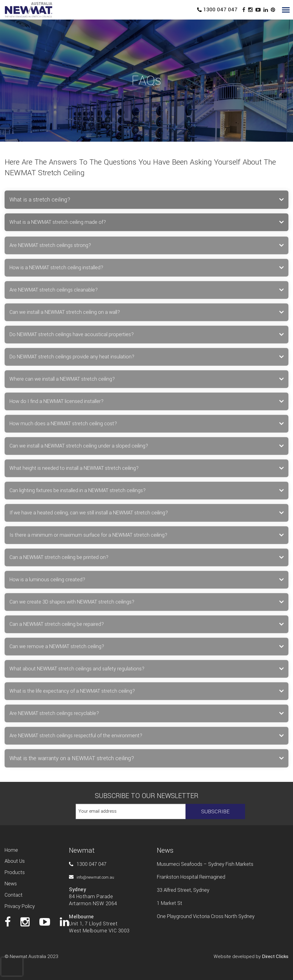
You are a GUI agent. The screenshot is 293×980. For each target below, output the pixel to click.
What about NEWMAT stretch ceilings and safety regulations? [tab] (77, 671)
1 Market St (170, 903)
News (11, 884)
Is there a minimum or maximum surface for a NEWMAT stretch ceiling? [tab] (88, 538)
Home (11, 850)
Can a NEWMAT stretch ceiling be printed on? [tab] (59, 560)
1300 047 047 (217, 10)
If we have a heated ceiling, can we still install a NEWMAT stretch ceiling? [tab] (89, 515)
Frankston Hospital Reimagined (191, 877)
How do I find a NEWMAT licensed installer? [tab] (56, 404)
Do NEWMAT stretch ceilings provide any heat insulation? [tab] (72, 359)
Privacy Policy (20, 906)
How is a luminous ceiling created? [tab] (47, 582)
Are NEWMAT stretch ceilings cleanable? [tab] (54, 293)
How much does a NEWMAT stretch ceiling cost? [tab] (63, 426)
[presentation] (12, 960)
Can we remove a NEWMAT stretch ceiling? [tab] (57, 649)
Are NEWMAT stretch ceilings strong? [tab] (50, 248)
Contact (14, 895)
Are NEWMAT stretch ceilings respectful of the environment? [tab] (76, 738)
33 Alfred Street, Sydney (183, 890)
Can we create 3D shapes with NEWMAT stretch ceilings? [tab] (72, 605)
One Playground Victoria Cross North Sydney (206, 916)
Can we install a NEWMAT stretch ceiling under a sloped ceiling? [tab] (79, 449)
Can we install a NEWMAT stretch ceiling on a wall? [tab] (65, 315)
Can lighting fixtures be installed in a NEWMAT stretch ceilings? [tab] (78, 493)
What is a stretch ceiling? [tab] (40, 200)
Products (15, 872)
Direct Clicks (275, 956)
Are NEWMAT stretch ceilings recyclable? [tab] (54, 716)
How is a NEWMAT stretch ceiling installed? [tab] (56, 270)
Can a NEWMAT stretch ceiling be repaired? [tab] (57, 627)
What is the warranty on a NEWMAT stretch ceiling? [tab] (72, 761)
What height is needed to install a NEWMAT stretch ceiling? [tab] (74, 471)
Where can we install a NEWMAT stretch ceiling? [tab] (62, 382)
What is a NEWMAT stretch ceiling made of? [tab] (58, 222)
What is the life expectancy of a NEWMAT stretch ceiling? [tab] (72, 694)
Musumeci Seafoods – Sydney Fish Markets (205, 864)
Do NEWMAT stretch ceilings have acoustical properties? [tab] (72, 337)
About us (15, 861)
